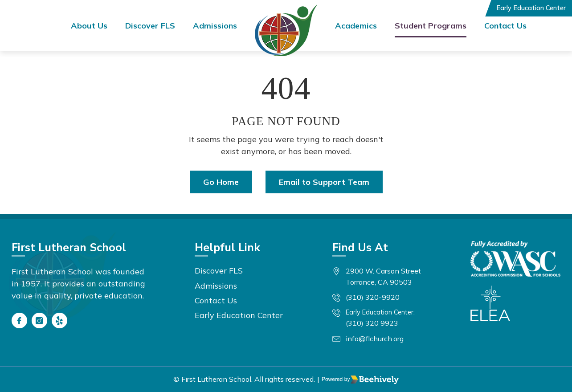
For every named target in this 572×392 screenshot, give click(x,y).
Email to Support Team (324, 182)
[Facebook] (19, 321)
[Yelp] (59, 321)
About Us (89, 26)
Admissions (215, 26)
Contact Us (505, 26)
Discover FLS (150, 26)
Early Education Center (531, 8)
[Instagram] (39, 321)
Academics (356, 26)
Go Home (221, 182)
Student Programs (431, 26)
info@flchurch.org (375, 339)
